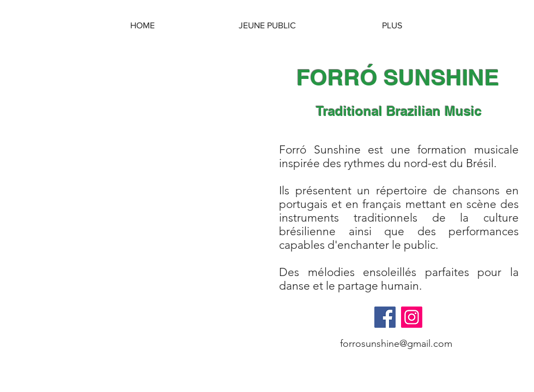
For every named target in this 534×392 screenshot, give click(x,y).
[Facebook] (385, 317)
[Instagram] (412, 317)
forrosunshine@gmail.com (396, 344)
